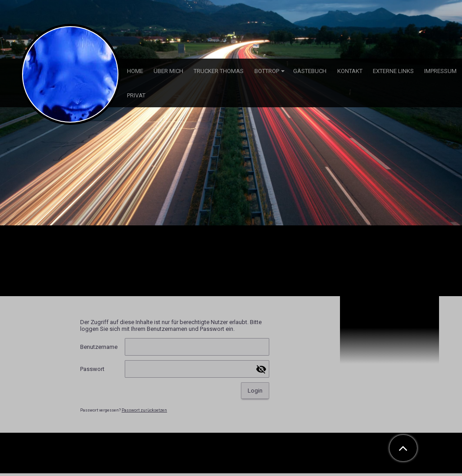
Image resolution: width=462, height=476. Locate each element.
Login (255, 391)
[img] (231, 113)
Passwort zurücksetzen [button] (144, 410)
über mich (168, 71)
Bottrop (267, 71)
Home (135, 71)
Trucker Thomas (219, 71)
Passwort (92, 369)
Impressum (440, 71)
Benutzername (99, 347)
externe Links (393, 71)
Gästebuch (310, 71)
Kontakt (350, 71)
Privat (136, 95)
